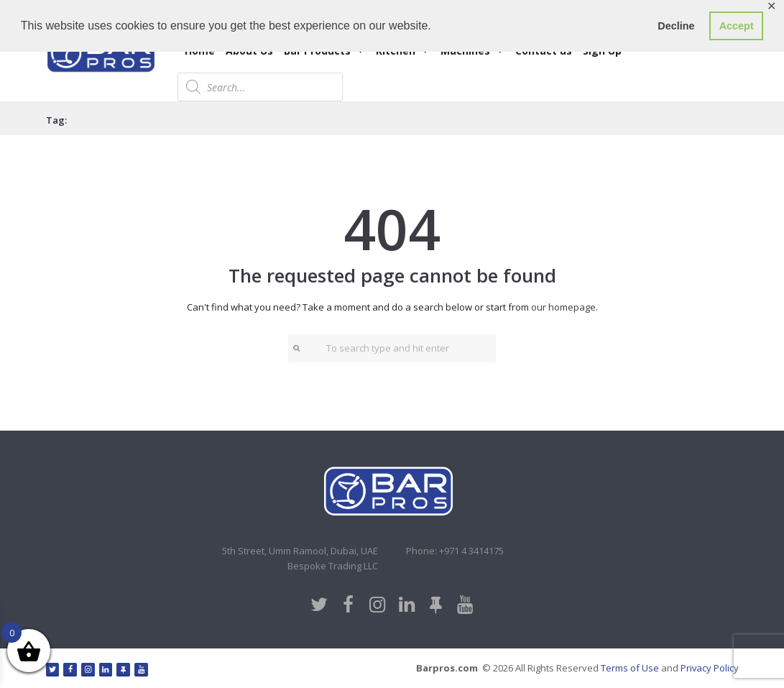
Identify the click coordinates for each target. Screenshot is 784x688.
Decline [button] (676, 26)
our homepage (563, 307)
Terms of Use (629, 668)
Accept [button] (737, 26)
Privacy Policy (709, 668)
